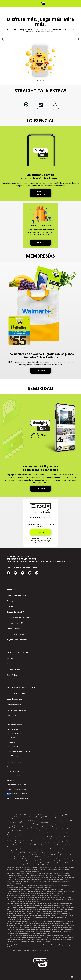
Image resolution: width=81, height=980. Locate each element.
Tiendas (9, 767)
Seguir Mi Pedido (13, 675)
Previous (3, 34)
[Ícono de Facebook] (8, 574)
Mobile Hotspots (13, 629)
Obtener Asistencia (14, 669)
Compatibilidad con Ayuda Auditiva (18, 751)
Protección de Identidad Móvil (17, 785)
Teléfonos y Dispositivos (16, 595)
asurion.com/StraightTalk (61, 867)
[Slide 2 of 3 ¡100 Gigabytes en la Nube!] (40, 80)
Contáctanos (11, 742)
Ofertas (10, 606)
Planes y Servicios (13, 601)
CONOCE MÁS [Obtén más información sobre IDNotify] (40, 532)
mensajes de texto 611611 (65, 561)
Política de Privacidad (14, 762)
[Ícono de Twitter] (23, 574)
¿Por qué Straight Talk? (16, 693)
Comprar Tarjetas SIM (15, 612)
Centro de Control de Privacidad (17, 789)
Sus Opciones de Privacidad (18, 794)
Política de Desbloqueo (14, 747)
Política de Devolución (14, 734)
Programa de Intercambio (17, 640)
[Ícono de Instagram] (15, 574)
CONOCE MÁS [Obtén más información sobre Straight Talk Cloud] (40, 489)
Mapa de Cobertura (14, 699)
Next (78, 34)
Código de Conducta (14, 771)
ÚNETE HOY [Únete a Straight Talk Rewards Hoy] (41, 243)
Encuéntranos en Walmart (17, 710)
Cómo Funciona (13, 716)
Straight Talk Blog (12, 756)
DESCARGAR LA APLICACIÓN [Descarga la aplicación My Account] (40, 193)
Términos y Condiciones (15, 725)
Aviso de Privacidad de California (18, 798)
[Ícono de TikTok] (37, 574)
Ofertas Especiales (14, 705)
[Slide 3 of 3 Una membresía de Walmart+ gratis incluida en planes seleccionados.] (43, 80)
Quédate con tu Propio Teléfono (19, 617)
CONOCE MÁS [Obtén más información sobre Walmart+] (40, 371)
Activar (9, 664)
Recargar (10, 658)
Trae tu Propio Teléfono (16, 623)
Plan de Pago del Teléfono (17, 634)
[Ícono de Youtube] (30, 574)
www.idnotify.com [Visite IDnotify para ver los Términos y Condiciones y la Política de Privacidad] (40, 538)
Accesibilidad (11, 780)
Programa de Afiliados (14, 776)
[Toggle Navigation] (3, 3)
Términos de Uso (12, 729)
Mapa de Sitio (11, 738)
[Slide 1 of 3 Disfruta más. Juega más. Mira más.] (38, 80)
